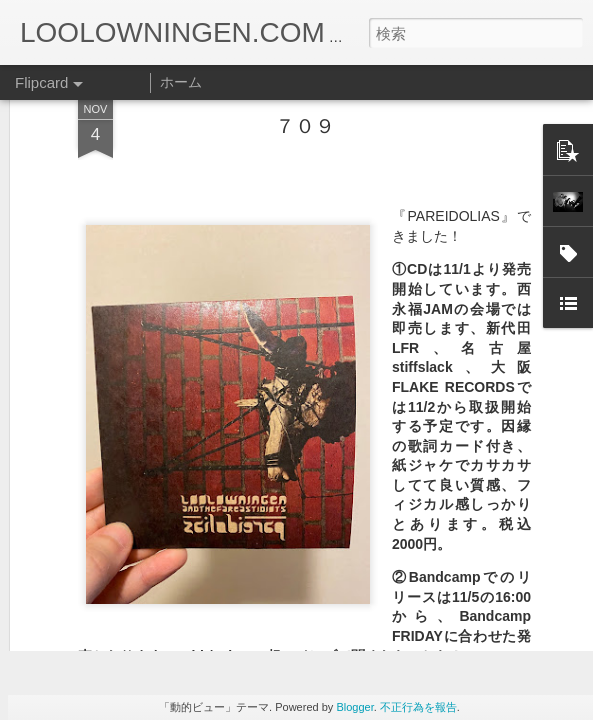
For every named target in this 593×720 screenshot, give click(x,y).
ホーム (181, 82)
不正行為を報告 (418, 707)
